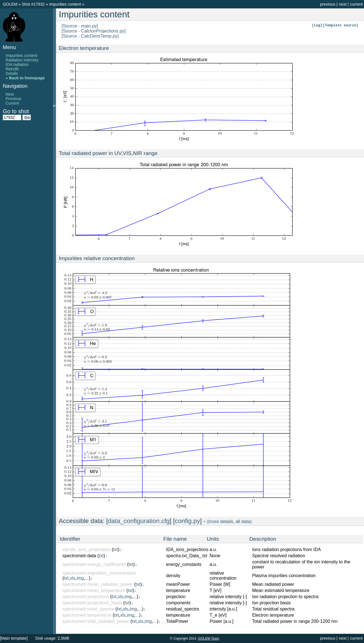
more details (221, 521)
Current (12, 103)
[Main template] (14, 638)
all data (243, 521)
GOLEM (11, 4)
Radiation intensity (22, 60)
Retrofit (12, 69)
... (87, 578)
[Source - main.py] (80, 26)
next (343, 4)
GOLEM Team (209, 639)
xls (73, 578)
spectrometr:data (79, 556)
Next (10, 94)
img (80, 578)
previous (328, 4)
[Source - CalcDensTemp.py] (90, 36)
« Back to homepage (25, 78)
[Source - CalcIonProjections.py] (94, 31)
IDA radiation (17, 64)
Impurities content (66, 4)
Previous (13, 99)
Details (12, 73)
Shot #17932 (33, 4)
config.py (188, 521)
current (356, 4)
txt (116, 550)
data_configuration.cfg (139, 521)
